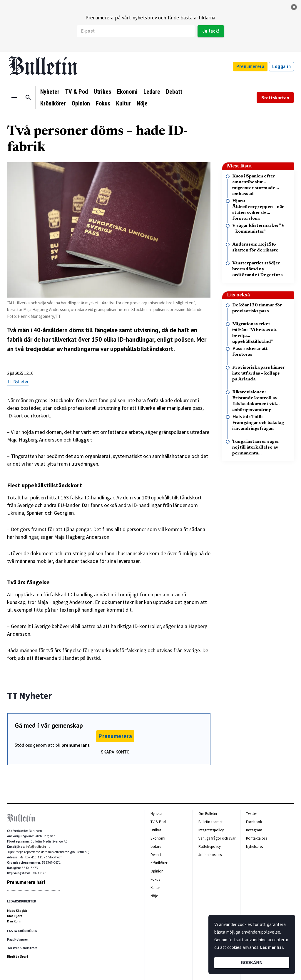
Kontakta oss (256, 838)
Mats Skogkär (17, 911)
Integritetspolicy (211, 830)
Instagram (254, 830)
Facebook (254, 822)
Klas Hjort (15, 916)
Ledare (152, 92)
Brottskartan (275, 98)
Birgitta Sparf (18, 956)
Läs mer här (272, 947)
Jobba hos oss (210, 855)
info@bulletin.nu (38, 847)
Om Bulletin (208, 814)
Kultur (123, 103)
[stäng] (294, 7)
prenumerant (76, 745)
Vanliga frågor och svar (217, 838)
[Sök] (28, 98)
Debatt (174, 92)
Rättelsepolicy (210, 846)
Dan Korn (14, 921)
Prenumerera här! (26, 882)
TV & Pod (77, 92)
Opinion (81, 103)
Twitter (251, 814)
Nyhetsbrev (255, 846)
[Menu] (14, 98)
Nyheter (50, 92)
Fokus (103, 103)
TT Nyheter (18, 381)
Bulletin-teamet (210, 822)
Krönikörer (53, 103)
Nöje (142, 103)
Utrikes (102, 92)
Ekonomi (127, 92)
